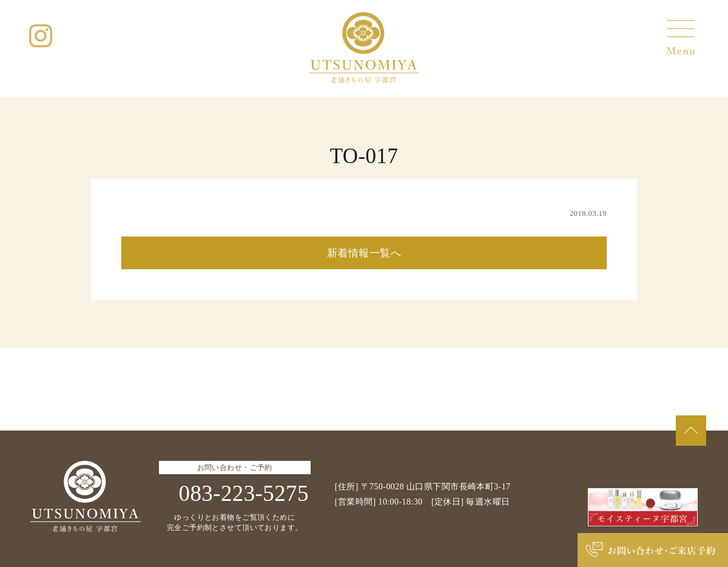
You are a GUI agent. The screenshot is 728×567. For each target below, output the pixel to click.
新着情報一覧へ (364, 253)
